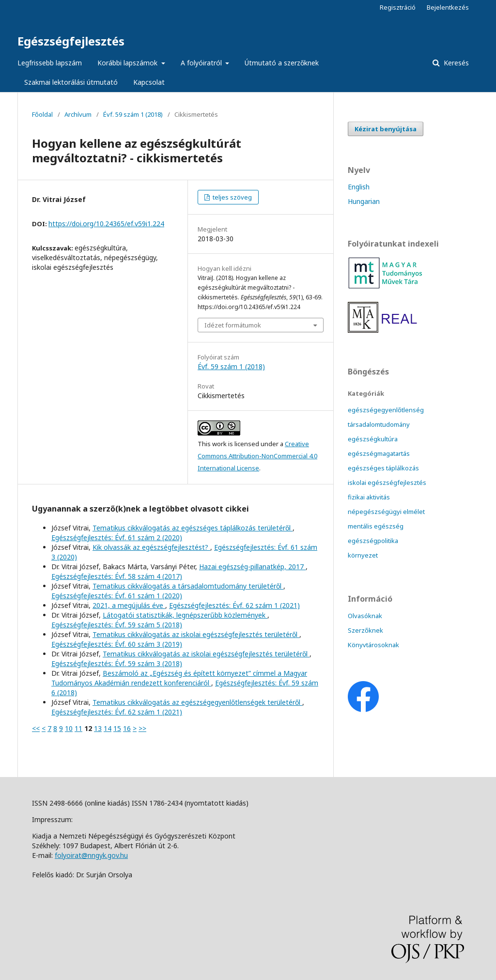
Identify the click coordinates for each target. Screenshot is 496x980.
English (359, 187)
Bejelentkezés (448, 7)
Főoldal (42, 114)
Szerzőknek (365, 630)
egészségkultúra (373, 439)
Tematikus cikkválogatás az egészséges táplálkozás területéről (193, 528)
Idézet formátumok (233, 325)
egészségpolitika (373, 541)
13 (98, 728)
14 (108, 728)
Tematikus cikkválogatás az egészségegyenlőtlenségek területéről (197, 702)
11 (78, 728)
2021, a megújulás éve (129, 605)
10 (69, 728)
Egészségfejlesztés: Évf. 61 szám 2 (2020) (117, 537)
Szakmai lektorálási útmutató (71, 82)
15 (117, 728)
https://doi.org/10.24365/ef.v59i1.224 (106, 224)
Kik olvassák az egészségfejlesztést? (151, 547)
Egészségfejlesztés (71, 41)
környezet (363, 555)
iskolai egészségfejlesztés (387, 482)
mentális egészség (376, 526)
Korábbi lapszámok (128, 63)
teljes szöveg (232, 197)
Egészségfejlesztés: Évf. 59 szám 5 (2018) (117, 625)
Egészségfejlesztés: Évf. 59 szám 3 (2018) (117, 663)
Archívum (78, 114)
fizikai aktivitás (369, 497)
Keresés (455, 63)
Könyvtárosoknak (373, 645)
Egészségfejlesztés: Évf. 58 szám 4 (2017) (117, 576)
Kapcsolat (149, 82)
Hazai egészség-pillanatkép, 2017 (252, 567)
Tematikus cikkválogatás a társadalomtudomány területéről (188, 586)
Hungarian (364, 201)
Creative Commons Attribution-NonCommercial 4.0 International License (257, 456)
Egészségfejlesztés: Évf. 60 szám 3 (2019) (117, 644)
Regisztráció (398, 7)
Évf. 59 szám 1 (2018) (133, 114)
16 (127, 728)
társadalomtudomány (379, 424)
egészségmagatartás (379, 453)
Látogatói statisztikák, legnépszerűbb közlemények (185, 615)
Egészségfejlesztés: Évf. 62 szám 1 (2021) (234, 605)
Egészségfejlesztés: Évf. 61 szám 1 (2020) (117, 596)
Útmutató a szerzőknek (282, 63)
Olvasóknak (365, 616)
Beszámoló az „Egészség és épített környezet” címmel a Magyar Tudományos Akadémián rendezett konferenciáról (179, 678)
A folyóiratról (202, 63)
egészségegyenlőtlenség (386, 410)
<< (36, 728)
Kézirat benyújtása (386, 129)
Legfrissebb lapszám (50, 63)
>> (142, 728)
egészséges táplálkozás (383, 468)
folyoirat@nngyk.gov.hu (91, 855)
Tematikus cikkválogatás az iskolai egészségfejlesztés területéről (196, 634)
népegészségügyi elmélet (386, 512)
